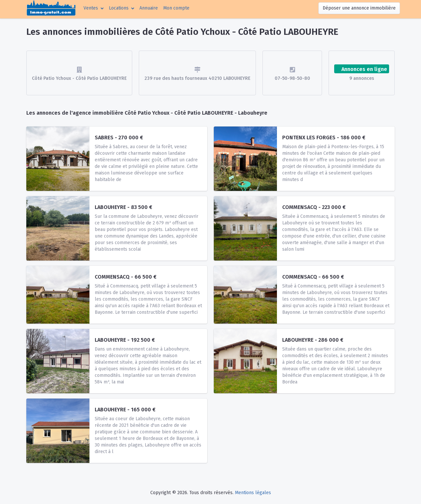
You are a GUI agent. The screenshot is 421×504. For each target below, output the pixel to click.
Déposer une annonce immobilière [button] (359, 8)
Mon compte (178, 8)
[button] (94, 8)
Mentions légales (253, 493)
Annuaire (149, 8)
